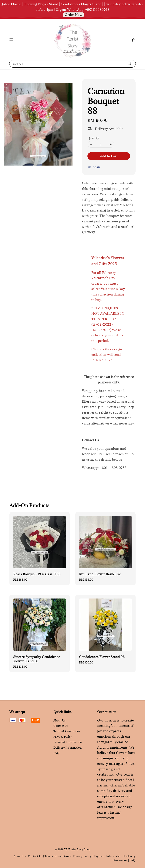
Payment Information (68, 742)
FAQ (57, 753)
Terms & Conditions (67, 731)
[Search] (130, 64)
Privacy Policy (63, 737)
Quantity (93, 138)
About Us (60, 721)
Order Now (73, 15)
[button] (11, 40)
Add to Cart (109, 156)
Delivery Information (68, 748)
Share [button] (94, 167)
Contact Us (61, 726)
